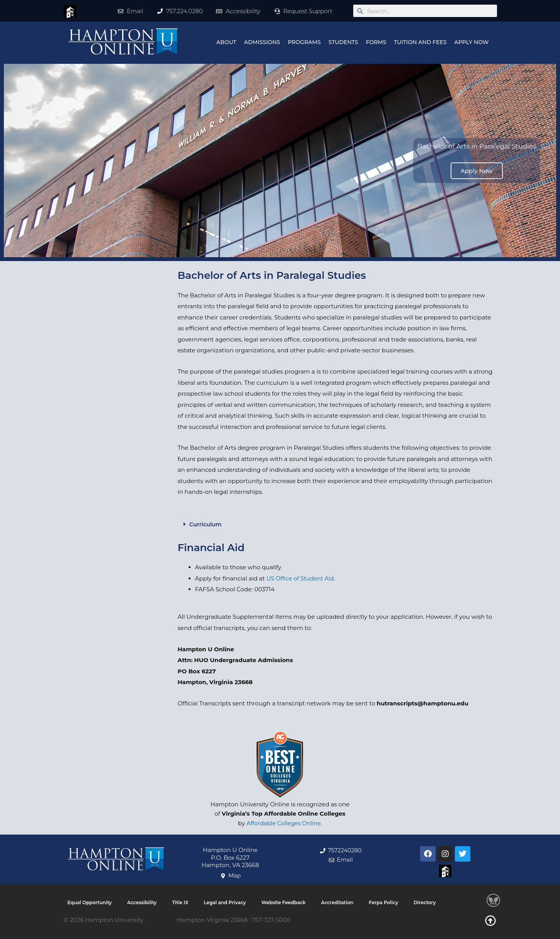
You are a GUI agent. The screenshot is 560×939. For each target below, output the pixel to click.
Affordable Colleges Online (284, 823)
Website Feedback (283, 902)
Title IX (180, 902)
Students (343, 42)
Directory (425, 902)
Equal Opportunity (90, 902)
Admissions (262, 42)
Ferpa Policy (383, 902)
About (226, 42)
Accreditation (337, 902)
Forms (376, 42)
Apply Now (472, 42)
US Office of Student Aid (301, 578)
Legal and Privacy (225, 902)
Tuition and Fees (420, 42)
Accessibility (142, 902)
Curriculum (206, 524)
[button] (335, 524)
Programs (304, 42)
